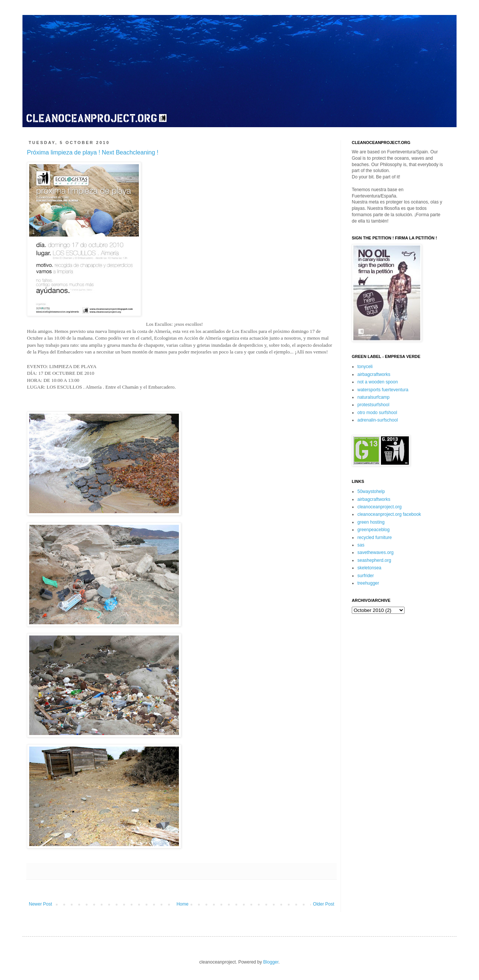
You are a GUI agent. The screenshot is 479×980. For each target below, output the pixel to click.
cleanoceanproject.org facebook (389, 514)
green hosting (371, 522)
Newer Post (40, 904)
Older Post (324, 904)
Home (183, 904)
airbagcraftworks (374, 374)
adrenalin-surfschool (378, 420)
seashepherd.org (374, 560)
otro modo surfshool (377, 413)
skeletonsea (369, 568)
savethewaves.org (376, 552)
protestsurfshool (373, 405)
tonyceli (365, 367)
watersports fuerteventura (383, 390)
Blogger (271, 962)
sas (361, 545)
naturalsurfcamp (373, 397)
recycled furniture (375, 538)
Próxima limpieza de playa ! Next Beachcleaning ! (93, 152)
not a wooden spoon (378, 382)
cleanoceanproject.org (379, 507)
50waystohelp (371, 491)
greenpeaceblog (373, 530)
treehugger (368, 583)
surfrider (366, 576)
